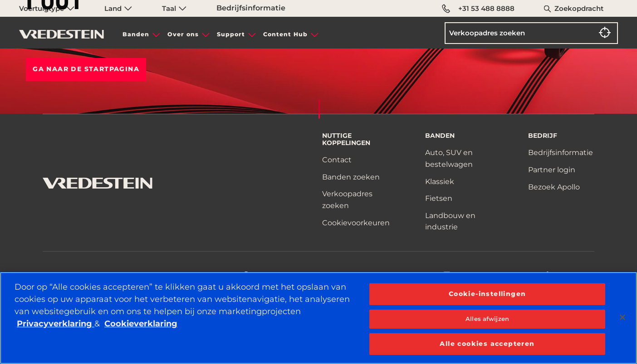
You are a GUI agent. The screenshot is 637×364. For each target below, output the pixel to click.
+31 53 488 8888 (478, 9)
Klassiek (440, 182)
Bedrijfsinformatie (251, 8)
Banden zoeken (351, 177)
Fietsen (439, 198)
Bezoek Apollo (554, 187)
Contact (337, 160)
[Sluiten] (622, 317)
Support (231, 34)
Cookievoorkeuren (356, 223)
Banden (136, 34)
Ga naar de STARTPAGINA (86, 69)
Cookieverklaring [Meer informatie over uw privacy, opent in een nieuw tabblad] (141, 324)
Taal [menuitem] (174, 8)
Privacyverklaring (56, 324)
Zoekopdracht (579, 8)
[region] (318, 318)
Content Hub (285, 34)
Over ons (183, 34)
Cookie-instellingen (488, 294)
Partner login (552, 170)
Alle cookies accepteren (487, 344)
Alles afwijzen (487, 319)
